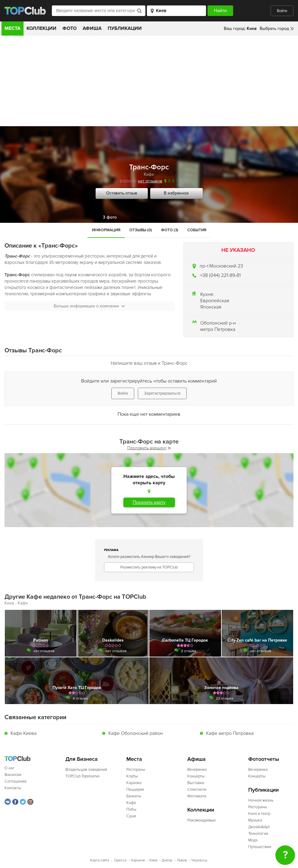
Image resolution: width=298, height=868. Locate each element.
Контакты (13, 788)
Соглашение (16, 781)
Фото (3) (170, 230)
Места (13, 28)
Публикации (125, 28)
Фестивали (197, 796)
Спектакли (197, 790)
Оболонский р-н (218, 323)
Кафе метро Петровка (230, 733)
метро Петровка (218, 329)
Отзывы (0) (141, 230)
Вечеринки (197, 770)
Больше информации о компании (89, 306)
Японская (211, 307)
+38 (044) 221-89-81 (220, 275)
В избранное (176, 193)
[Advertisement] (149, 81)
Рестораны (136, 770)
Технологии (258, 834)
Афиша (92, 28)
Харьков (138, 860)
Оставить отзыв (122, 193)
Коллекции (41, 28)
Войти (282, 11)
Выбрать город (274, 29)
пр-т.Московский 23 (221, 266)
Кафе (149, 174)
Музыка (255, 820)
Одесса (120, 860)
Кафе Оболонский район (136, 733)
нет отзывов (150, 181)
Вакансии (13, 775)
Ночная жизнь (261, 800)
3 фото (110, 217)
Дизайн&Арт (259, 827)
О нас (10, 768)
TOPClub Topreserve (82, 776)
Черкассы (199, 860)
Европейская (215, 301)
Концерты (196, 776)
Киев (153, 860)
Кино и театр (259, 814)
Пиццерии (135, 790)
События (197, 230)
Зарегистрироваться (162, 393)
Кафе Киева (24, 733)
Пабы (131, 809)
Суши (131, 816)
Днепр (167, 860)
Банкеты (134, 796)
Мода (253, 840)
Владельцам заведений (86, 770)
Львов (182, 860)
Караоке (134, 783)
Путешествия (260, 847)
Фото (70, 28)
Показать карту (149, 502)
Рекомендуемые (201, 820)
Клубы (132, 776)
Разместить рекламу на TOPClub (149, 567)
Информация (106, 230)
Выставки (196, 783)
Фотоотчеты (264, 759)
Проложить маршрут (149, 448)
